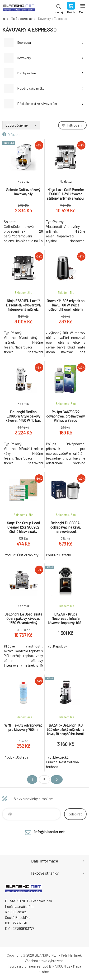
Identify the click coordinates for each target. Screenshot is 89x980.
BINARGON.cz (59, 966)
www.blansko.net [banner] (19, 8)
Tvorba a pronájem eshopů (28, 966)
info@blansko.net (49, 832)
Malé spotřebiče (22, 19)
